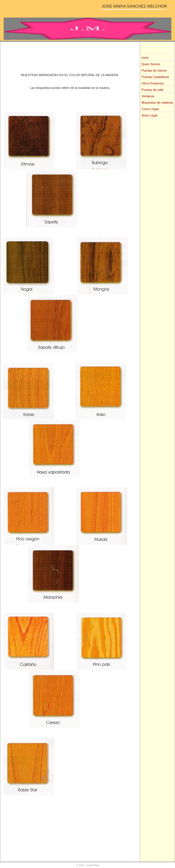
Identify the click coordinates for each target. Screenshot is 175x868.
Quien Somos (151, 64)
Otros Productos (152, 83)
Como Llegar (150, 109)
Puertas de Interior (154, 70)
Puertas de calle (152, 90)
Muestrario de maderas (157, 103)
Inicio (145, 58)
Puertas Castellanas (155, 77)
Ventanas (148, 96)
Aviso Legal (149, 115)
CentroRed (93, 865)
